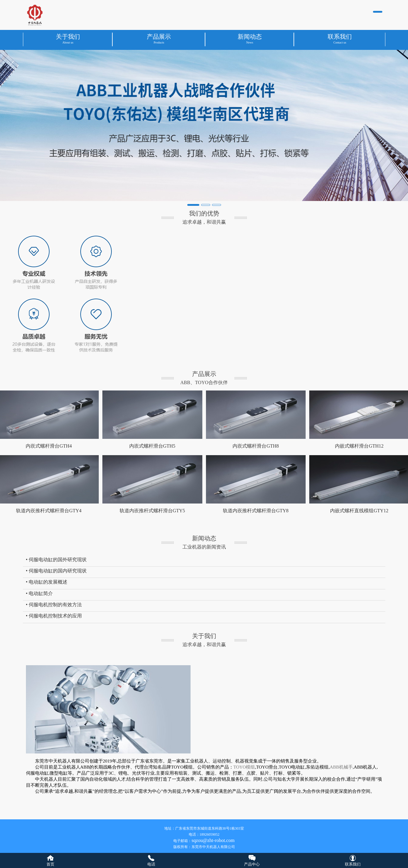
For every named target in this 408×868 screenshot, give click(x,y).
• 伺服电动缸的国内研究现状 (56, 571)
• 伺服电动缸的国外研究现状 (56, 560)
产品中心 (252, 864)
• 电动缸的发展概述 (47, 582)
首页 (50, 864)
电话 (151, 864)
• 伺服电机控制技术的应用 (54, 616)
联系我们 (353, 864)
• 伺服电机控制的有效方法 (54, 605)
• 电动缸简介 (40, 593)
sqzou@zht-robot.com (213, 840)
